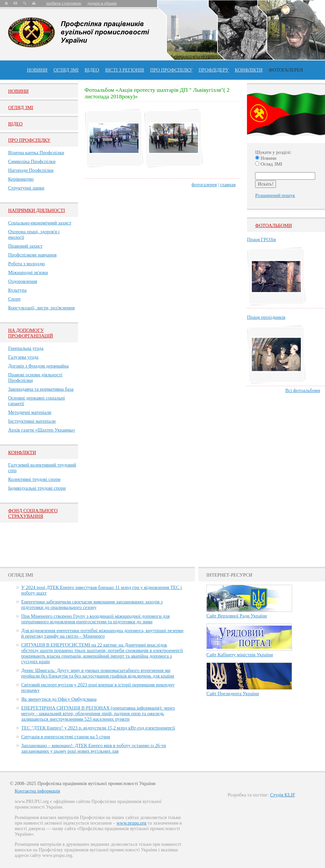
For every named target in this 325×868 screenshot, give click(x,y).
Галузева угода (23, 357)
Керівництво (21, 179)
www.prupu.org (132, 823)
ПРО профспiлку (171, 70)
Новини (37, 70)
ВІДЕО (92, 70)
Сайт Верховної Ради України (237, 616)
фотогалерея (204, 185)
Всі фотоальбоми (303, 390)
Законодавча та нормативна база (41, 389)
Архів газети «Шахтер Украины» (42, 430)
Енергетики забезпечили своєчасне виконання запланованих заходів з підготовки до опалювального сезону (92, 605)
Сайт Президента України (233, 694)
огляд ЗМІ (66, 70)
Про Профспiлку (29, 140)
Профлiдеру (214, 70)
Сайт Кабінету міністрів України (240, 655)
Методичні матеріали (30, 412)
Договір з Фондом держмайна (38, 366)
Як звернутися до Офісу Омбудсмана (59, 699)
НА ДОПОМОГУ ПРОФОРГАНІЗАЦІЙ (31, 333)
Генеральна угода (26, 348)
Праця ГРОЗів (261, 239)
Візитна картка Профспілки (36, 153)
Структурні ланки (26, 188)
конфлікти (249, 70)
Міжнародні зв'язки (28, 272)
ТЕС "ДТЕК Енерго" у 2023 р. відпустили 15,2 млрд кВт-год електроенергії (98, 728)
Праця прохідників (266, 317)
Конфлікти (22, 452)
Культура (17, 290)
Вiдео (15, 124)
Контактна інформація (37, 791)
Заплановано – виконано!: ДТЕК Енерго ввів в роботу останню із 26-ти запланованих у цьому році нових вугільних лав (94, 748)
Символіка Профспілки (32, 161)
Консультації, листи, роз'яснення (41, 308)
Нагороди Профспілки (31, 170)
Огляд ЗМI (21, 107)
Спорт (15, 299)
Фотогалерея (286, 70)
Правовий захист (25, 246)
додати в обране (102, 3)
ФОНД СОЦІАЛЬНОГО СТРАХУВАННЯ (33, 513)
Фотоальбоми (273, 225)
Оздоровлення (23, 281)
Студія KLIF (283, 795)
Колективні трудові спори (34, 479)
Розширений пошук (275, 195)
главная (228, 185)
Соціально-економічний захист (40, 223)
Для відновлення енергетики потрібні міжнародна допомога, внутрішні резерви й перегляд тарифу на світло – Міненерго (102, 633)
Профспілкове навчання (32, 255)
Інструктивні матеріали (32, 421)
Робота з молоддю (26, 264)
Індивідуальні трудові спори (37, 488)
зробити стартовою (64, 3)
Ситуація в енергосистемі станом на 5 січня (66, 737)
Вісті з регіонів (125, 70)
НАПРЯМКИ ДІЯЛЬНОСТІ (37, 210)
